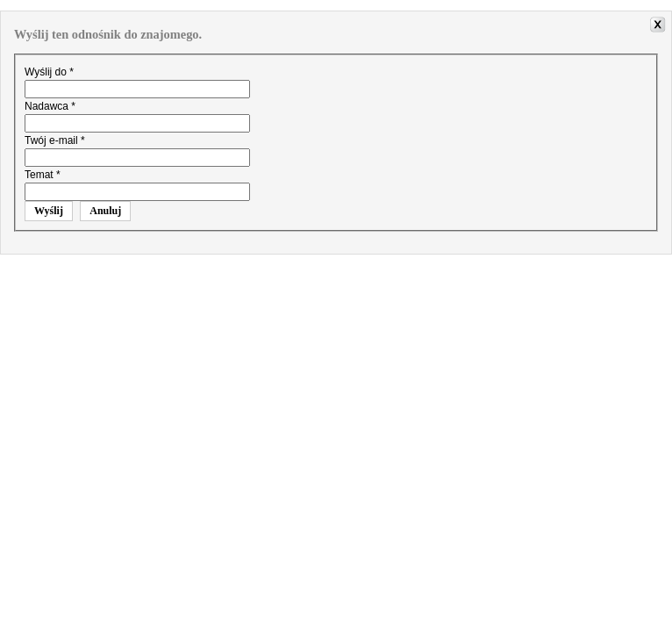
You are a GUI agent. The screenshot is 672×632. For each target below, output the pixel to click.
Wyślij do (49, 72)
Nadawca (50, 106)
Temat (43, 175)
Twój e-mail (55, 140)
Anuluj (105, 211)
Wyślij (49, 211)
